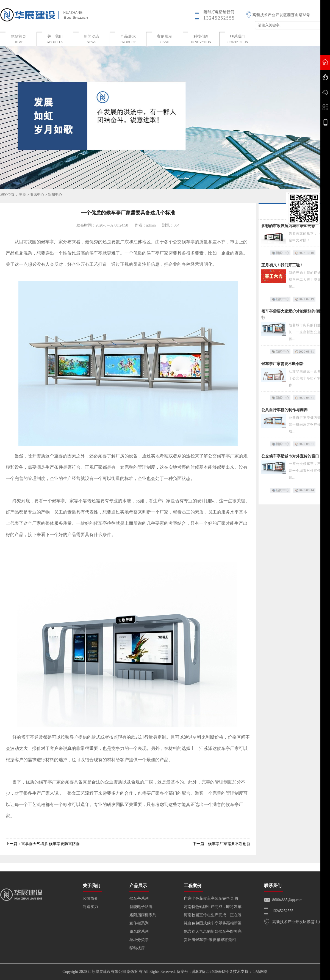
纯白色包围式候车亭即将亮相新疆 (213, 923)
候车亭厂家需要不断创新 (282, 364)
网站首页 (18, 40)
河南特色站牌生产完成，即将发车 (213, 907)
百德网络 (260, 972)
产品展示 (128, 40)
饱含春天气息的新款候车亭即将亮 (213, 931)
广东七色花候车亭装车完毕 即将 (211, 898)
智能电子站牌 (141, 907)
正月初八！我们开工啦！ (282, 265)
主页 (23, 194)
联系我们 (238, 40)
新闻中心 (55, 194)
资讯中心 (37, 194)
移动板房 (137, 948)
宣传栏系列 (139, 923)
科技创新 (201, 40)
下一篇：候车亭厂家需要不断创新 (221, 844)
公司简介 (90, 898)
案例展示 (165, 40)
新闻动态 (91, 40)
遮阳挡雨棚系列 (143, 915)
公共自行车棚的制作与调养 (284, 410)
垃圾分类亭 (139, 940)
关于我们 (55, 40)
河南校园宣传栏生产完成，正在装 (213, 915)
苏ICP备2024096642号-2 (212, 972)
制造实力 (90, 907)
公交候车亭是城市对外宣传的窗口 (290, 456)
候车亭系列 (139, 898)
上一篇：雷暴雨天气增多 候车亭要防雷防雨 (43, 844)
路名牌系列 (139, 931)
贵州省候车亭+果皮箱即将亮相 (210, 940)
